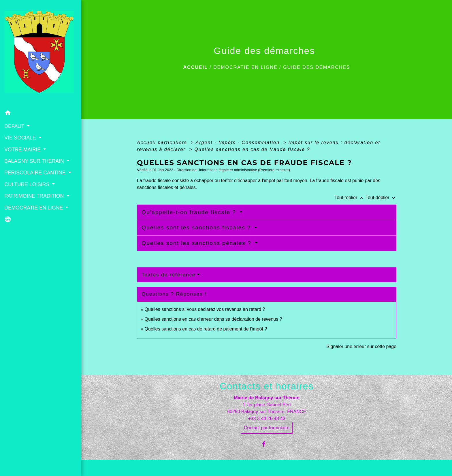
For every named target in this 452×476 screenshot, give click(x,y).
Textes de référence (168, 275)
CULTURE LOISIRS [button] (28, 184)
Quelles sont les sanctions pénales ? (197, 243)
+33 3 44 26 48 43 (267, 419)
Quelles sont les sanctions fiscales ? (197, 227)
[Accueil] (41, 54)
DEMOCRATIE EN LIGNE (245, 67)
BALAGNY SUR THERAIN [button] (35, 161)
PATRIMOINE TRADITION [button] (35, 196)
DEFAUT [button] (15, 126)
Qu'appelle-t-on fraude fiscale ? (190, 212)
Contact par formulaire (267, 428)
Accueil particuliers (163, 142)
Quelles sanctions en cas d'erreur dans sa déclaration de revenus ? (213, 319)
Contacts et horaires (267, 386)
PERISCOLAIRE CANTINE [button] (36, 173)
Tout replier (350, 198)
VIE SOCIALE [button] (21, 138)
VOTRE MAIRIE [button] (23, 150)
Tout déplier (381, 198)
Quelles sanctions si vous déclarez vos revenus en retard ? (205, 309)
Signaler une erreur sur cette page (361, 346)
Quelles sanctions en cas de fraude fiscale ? (252, 149)
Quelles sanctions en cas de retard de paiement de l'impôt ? (206, 329)
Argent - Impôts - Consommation (239, 142)
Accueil (196, 67)
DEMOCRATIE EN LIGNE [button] (34, 208)
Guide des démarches (317, 67)
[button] (41, 114)
